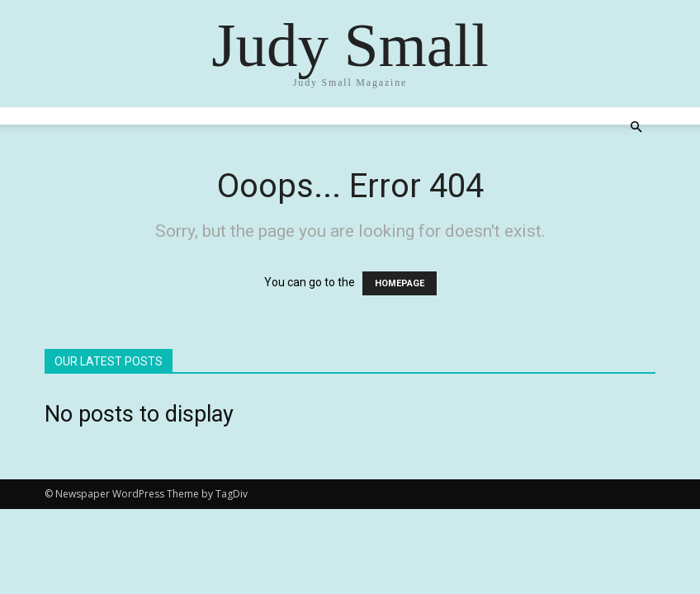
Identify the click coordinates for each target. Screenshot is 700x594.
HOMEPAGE (400, 283)
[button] (636, 127)
